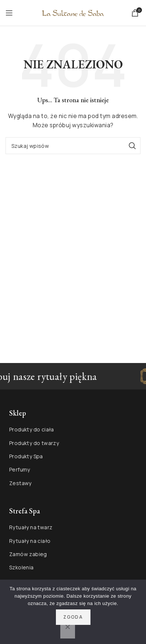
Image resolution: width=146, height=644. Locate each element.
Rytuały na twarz (31, 527)
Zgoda (73, 617)
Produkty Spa (26, 456)
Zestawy (20, 483)
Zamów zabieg (28, 554)
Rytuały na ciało (30, 541)
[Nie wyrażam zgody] (68, 631)
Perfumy (20, 469)
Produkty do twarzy (34, 443)
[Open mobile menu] (9, 13)
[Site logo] (73, 12)
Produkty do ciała (32, 429)
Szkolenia (22, 567)
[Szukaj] (73, 146)
